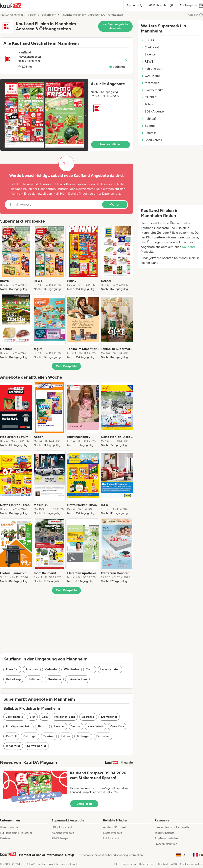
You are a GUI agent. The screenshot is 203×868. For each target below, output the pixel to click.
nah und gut (151, 69)
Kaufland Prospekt (63, 833)
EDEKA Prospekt (62, 827)
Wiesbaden (71, 669)
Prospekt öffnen (111, 144)
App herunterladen (166, 838)
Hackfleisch (96, 727)
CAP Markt (150, 76)
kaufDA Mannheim (11, 15)
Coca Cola (117, 727)
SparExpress (151, 140)
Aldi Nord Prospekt (115, 827)
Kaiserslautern (77, 679)
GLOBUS (149, 97)
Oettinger (30, 736)
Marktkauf (150, 47)
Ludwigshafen (110, 669)
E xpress (149, 133)
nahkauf (148, 119)
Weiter (115, 204)
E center (149, 54)
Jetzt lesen (84, 804)
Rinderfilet (13, 746)
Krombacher (109, 717)
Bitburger (83, 736)
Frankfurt (12, 669)
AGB (174, 864)
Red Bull (11, 736)
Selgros (148, 126)
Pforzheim (54, 679)
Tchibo (148, 104)
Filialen (32, 15)
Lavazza (59, 727)
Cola (45, 717)
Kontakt (163, 864)
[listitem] (16, 259)
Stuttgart (32, 669)
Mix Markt (150, 83)
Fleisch (42, 727)
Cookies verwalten (192, 864)
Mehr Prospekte (67, 366)
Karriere (5, 838)
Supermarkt (49, 15)
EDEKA (148, 40)
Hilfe (116, 864)
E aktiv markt (152, 90)
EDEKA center (153, 111)
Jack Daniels (14, 717)
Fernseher (103, 736)
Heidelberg (13, 679)
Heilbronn (34, 679)
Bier (32, 717)
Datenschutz (111, 194)
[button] (66, 115)
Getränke (88, 717)
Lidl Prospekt (111, 838)
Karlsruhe (51, 669)
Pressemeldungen (166, 844)
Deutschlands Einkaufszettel (172, 827)
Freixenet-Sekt (65, 717)
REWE (147, 61)
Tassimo (49, 736)
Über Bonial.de (9, 827)
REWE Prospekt (61, 838)
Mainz (90, 669)
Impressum (129, 864)
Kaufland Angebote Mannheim (115, 26)
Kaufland (188, 247)
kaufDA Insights (164, 833)
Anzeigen (195, 15)
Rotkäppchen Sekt (18, 727)
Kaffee (65, 736)
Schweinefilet (37, 746)
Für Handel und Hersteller (16, 833)
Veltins (76, 727)
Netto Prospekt (113, 833)
